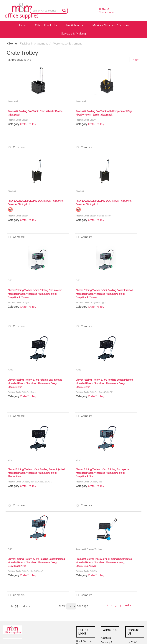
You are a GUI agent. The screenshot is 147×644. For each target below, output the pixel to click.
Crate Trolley (28, 124)
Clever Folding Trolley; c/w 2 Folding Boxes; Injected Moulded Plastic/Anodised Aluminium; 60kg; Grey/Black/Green (104, 294)
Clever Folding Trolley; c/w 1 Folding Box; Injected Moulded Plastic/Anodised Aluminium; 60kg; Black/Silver (35, 383)
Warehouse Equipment (67, 43)
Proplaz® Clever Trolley (89, 549)
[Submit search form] (64, 10)
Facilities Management (34, 43)
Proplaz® (13, 102)
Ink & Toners (75, 25)
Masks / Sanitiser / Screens (111, 25)
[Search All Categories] (49, 11)
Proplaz (12, 191)
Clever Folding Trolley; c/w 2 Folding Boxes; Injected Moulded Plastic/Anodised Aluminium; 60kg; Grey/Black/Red (36, 562)
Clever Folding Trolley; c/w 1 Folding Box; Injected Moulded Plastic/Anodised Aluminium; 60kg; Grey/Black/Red (103, 473)
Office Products (46, 25)
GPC (10, 281)
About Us (106, 638)
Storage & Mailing (73, 33)
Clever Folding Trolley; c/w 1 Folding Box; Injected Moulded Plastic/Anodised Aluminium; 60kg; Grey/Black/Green (35, 294)
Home (22, 25)
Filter (136, 60)
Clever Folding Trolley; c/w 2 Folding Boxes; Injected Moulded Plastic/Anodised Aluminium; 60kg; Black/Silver (104, 383)
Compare (16, 148)
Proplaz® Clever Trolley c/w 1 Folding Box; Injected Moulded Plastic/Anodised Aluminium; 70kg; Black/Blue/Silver (104, 562)
